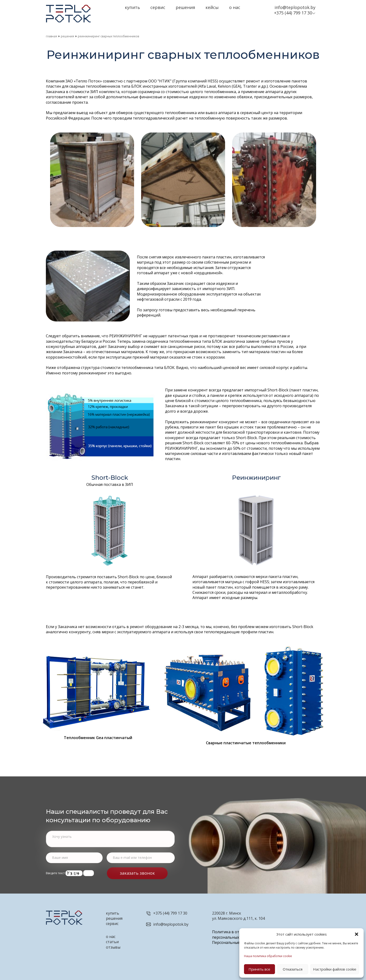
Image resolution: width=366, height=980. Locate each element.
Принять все (259, 969)
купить (113, 913)
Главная (51, 36)
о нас (111, 937)
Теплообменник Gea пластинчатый (98, 738)
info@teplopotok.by (295, 7)
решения (114, 918)
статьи (112, 942)
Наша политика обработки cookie (268, 956)
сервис (112, 924)
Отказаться (293, 969)
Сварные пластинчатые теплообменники (246, 743)
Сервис (158, 7)
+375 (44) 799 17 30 (293, 13)
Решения (185, 7)
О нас (235, 7)
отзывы (113, 947)
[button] (357, 934)
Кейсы (212, 7)
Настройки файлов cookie (335, 969)
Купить (132, 7)
